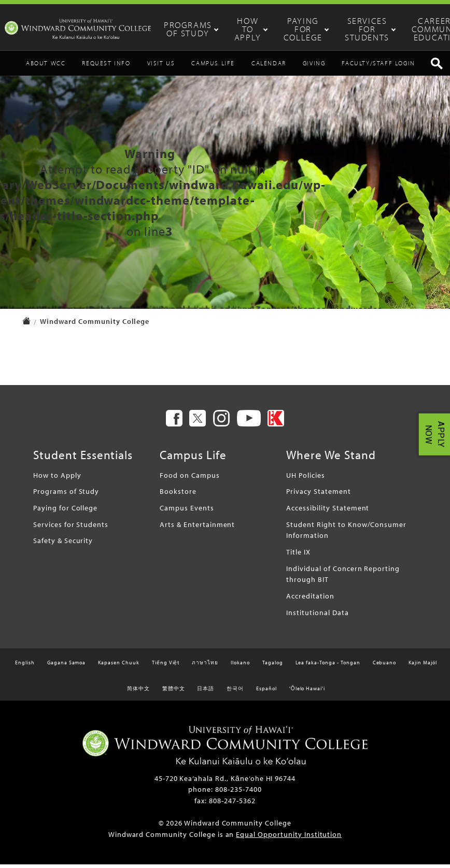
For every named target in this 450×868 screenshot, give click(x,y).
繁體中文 (174, 692)
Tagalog (273, 666)
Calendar (269, 67)
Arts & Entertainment (197, 528)
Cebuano (385, 666)
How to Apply (262, 29)
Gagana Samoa (67, 666)
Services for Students (362, 29)
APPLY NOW (435, 434)
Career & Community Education (421, 29)
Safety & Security (63, 544)
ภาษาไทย (205, 666)
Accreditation (310, 599)
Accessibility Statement (328, 511)
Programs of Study (212, 29)
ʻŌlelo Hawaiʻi (307, 692)
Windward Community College (95, 325)
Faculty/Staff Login (378, 67)
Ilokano (240, 666)
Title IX (298, 555)
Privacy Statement (318, 495)
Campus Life (213, 67)
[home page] (26, 326)
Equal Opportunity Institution (289, 838)
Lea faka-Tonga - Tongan (328, 666)
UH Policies (306, 478)
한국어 (235, 692)
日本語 (206, 692)
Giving (314, 67)
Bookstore (178, 495)
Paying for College (308, 29)
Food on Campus (189, 478)
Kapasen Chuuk (118, 666)
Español (266, 692)
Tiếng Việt (166, 666)
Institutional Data (317, 615)
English (25, 666)
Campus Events (187, 511)
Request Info (106, 67)
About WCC (46, 67)
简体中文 (138, 692)
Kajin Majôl (423, 666)
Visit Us (161, 67)
